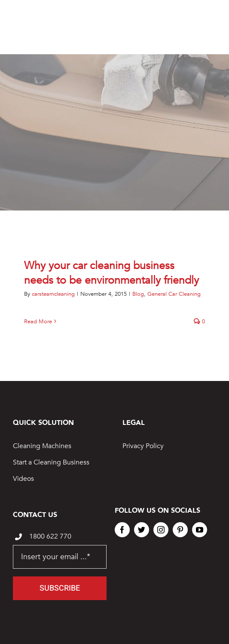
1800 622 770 (50, 536)
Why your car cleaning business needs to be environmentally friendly (111, 273)
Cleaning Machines (42, 446)
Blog (138, 294)
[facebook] (122, 530)
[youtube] (200, 530)
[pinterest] (180, 530)
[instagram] (161, 530)
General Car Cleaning (174, 294)
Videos (23, 479)
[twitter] (142, 530)
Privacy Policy (143, 446)
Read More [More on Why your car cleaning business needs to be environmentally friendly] (38, 322)
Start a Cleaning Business (51, 462)
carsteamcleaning (53, 294)
